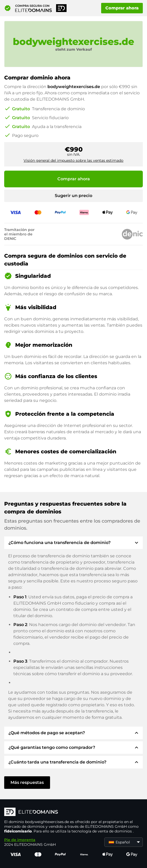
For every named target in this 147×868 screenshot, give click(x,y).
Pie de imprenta (20, 840)
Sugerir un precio (73, 196)
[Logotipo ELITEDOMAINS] (73, 812)
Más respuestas (27, 782)
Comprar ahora (122, 8)
